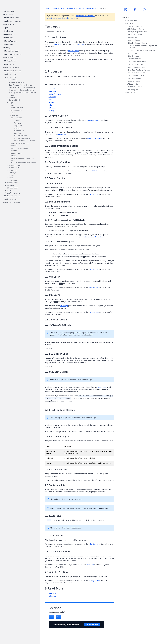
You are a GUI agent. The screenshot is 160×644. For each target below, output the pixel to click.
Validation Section (136, 87)
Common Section (95, 120)
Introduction (132, 21)
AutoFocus (136, 81)
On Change (136, 40)
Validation (52, 108)
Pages (81, 8)
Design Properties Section (139, 32)
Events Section (135, 37)
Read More (131, 92)
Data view (52, 593)
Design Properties (55, 94)
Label (51, 105)
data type (57, 44)
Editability (52, 97)
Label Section (93, 544)
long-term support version (85, 16)
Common (52, 88)
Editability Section (95, 171)
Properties (130, 23)
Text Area (126, 17)
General (51, 102)
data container (73, 51)
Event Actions (94, 194)
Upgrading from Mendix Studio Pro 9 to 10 (62, 18)
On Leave (135, 56)
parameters (102, 387)
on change (64, 306)
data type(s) (62, 134)
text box (81, 44)
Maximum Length (138, 73)
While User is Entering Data (145, 50)
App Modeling (72, 8)
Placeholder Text (138, 76)
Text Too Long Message (141, 70)
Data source (53, 91)
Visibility (51, 111)
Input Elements (91, 8)
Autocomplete (137, 78)
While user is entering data (94, 237)
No (58, 617)
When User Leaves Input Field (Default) (143, 47)
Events (51, 100)
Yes (51, 617)
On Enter (135, 53)
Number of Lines (138, 64)
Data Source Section (95, 138)
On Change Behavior (139, 43)
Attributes (52, 596)
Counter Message (138, 67)
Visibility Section (94, 580)
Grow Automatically (139, 62)
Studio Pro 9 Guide (58, 8)
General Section (135, 59)
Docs (47, 8)
